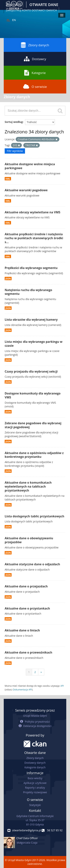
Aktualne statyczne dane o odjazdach (32, 564)
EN (14, 20)
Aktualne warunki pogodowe (26, 190)
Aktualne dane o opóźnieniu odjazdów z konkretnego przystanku (34, 455)
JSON (8, 279)
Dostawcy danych (35, 763)
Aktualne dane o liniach (22, 630)
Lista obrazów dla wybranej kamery (31, 320)
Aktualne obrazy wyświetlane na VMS (32, 212)
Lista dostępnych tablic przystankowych (34, 516)
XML (8, 179)
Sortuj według (14, 122)
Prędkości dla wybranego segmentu (31, 268)
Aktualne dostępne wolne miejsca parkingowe (30, 166)
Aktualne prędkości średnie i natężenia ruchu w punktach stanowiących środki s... (34, 238)
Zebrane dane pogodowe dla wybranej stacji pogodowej (33, 425)
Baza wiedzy (35, 778)
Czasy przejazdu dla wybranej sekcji (31, 371)
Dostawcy (35, 59)
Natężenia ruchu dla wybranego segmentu (28, 292)
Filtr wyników (15, 151)
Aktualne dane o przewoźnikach (28, 652)
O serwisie (35, 87)
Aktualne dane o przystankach (27, 608)
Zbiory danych (35, 45)
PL (8, 20)
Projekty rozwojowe (35, 792)
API (62, 686)
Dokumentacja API (22, 689)
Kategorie (35, 73)
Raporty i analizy (35, 788)
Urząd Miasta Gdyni (35, 716)
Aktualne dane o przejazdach (26, 586)
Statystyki (35, 805)
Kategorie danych (35, 767)
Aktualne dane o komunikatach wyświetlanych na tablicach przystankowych (28, 486)
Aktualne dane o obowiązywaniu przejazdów (29, 540)
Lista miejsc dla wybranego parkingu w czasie (34, 344)
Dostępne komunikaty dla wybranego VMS (33, 395)
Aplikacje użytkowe (35, 783)
